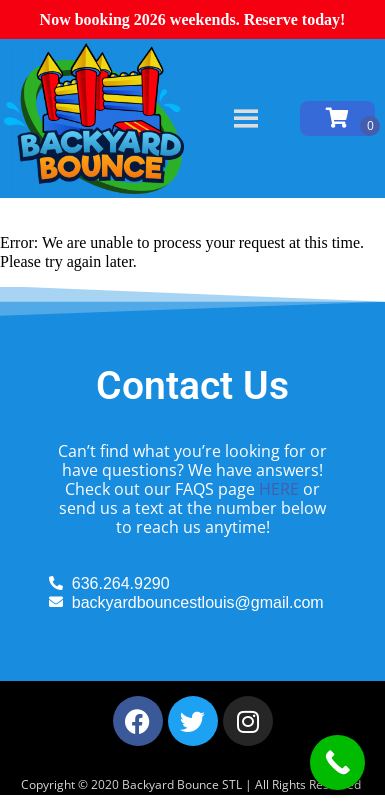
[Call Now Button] (337, 762)
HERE (279, 489)
